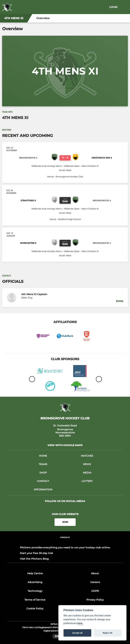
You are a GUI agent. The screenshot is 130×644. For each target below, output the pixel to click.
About (95, 573)
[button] (65, 298)
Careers (95, 582)
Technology (35, 591)
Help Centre (35, 573)
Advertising (35, 582)
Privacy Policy (95, 600)
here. (80, 623)
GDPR (95, 591)
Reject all (107, 633)
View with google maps (65, 445)
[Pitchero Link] (65, 542)
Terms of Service (35, 600)
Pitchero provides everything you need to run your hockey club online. (65, 548)
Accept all (77, 633)
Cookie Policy (35, 608)
